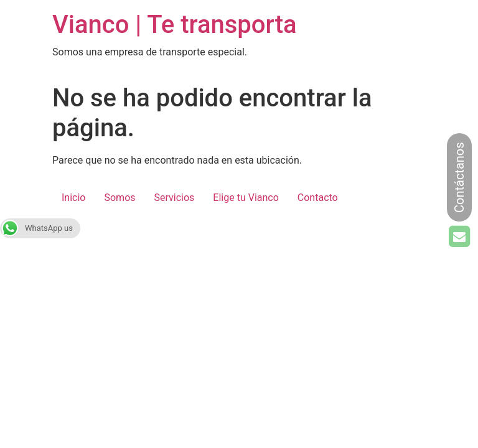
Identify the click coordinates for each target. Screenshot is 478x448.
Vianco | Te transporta (175, 25)
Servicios (175, 198)
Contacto (318, 198)
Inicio (73, 198)
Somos (119, 198)
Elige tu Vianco (246, 198)
